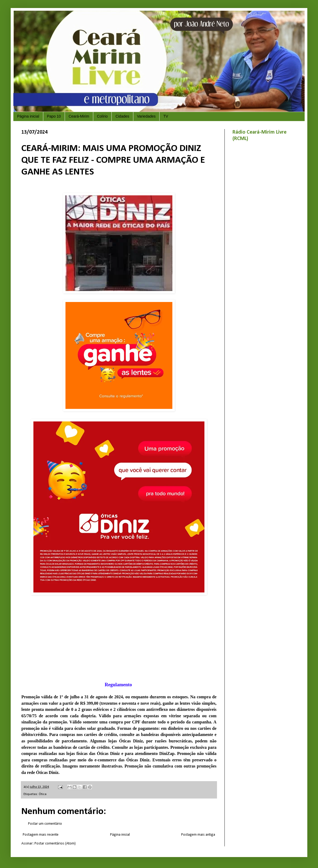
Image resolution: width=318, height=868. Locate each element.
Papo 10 (54, 116)
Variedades (146, 116)
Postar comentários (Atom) (55, 844)
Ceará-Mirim (79, 116)
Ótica (43, 794)
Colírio (102, 116)
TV (166, 116)
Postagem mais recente (41, 835)
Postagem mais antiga (198, 835)
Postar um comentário (45, 824)
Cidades (122, 116)
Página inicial (28, 116)
